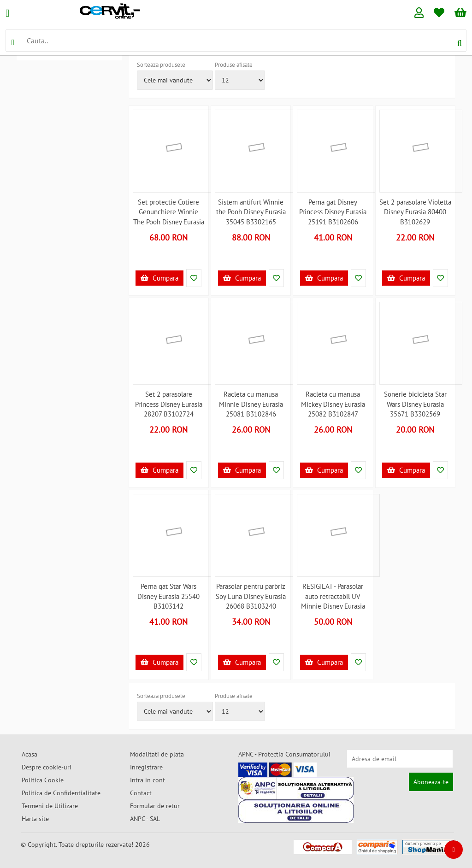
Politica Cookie (43, 780)
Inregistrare (146, 767)
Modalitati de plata (157, 754)
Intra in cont (147, 780)
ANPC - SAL (145, 819)
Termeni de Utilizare (50, 806)
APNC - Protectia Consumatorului (284, 754)
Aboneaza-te (431, 782)
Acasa (29, 754)
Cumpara (159, 278)
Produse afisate (234, 65)
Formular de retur (155, 806)
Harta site (35, 819)
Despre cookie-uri (47, 767)
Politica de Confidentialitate (61, 793)
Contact (141, 793)
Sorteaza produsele (161, 65)
